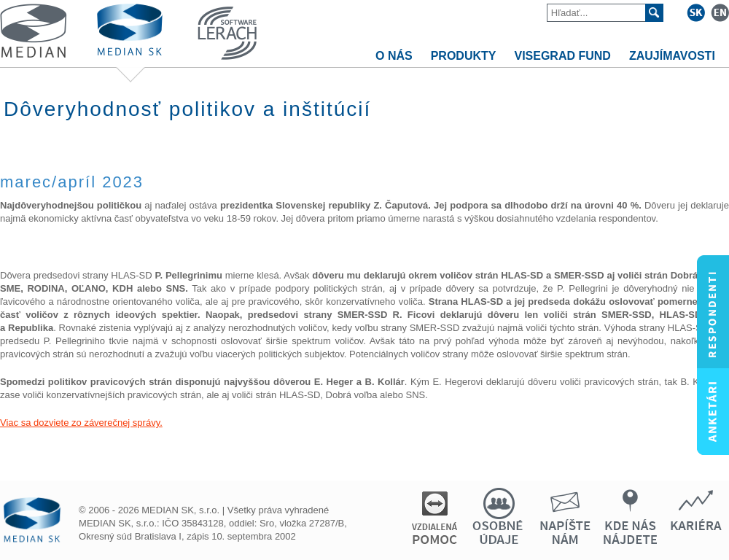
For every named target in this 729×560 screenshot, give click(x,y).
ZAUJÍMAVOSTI (672, 56)
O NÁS (394, 56)
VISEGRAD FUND (562, 56)
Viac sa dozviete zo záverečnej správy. (81, 423)
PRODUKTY (464, 56)
